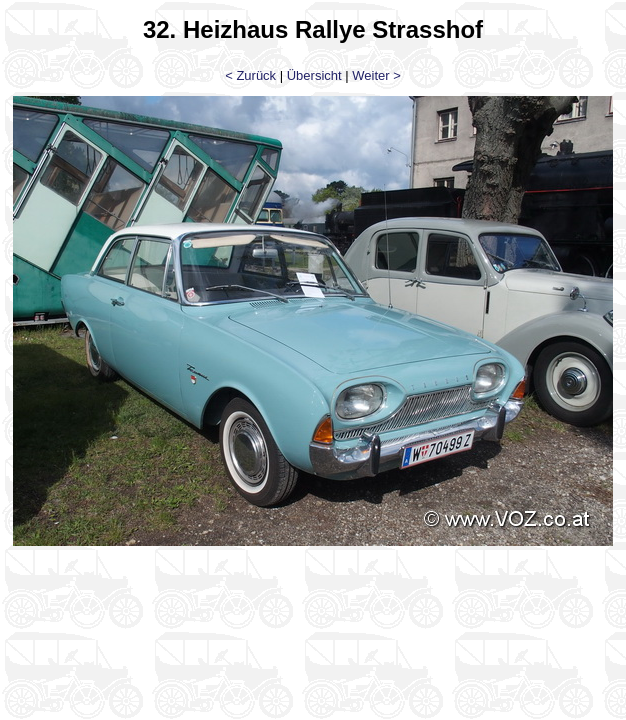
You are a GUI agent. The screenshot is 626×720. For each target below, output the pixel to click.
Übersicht (314, 75)
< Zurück (250, 75)
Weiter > (376, 75)
